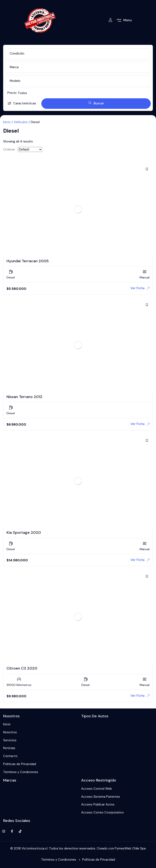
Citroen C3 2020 (22, 668)
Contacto (10, 756)
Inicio (7, 122)
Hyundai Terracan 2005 (28, 261)
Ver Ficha (140, 288)
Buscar (96, 103)
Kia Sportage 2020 (24, 533)
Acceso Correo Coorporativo (102, 812)
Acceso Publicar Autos (98, 804)
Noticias (9, 748)
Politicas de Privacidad (20, 764)
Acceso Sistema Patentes (101, 797)
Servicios (10, 740)
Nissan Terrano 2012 (24, 397)
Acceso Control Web (97, 789)
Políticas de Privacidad (99, 860)
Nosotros (10, 732)
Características (22, 104)
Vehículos (21, 122)
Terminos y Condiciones (21, 772)
